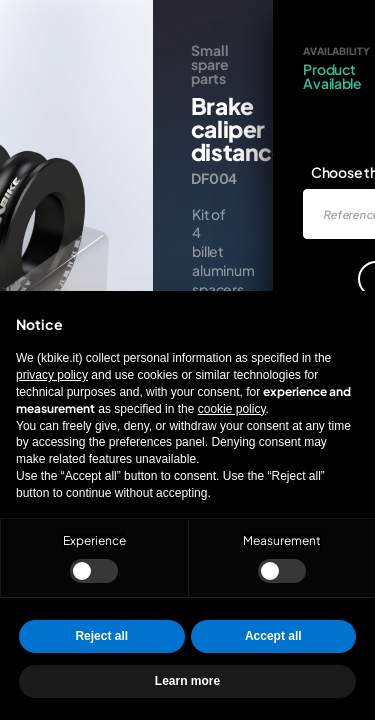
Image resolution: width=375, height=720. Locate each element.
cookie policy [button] (232, 409)
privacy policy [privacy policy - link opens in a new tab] (52, 375)
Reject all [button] (101, 636)
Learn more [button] (187, 681)
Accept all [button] (273, 636)
